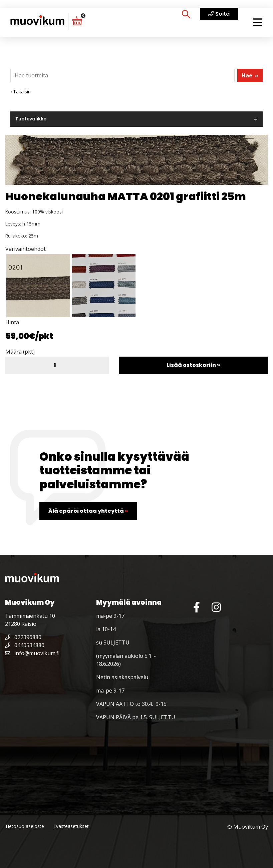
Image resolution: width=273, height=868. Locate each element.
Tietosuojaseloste (25, 826)
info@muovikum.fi (32, 653)
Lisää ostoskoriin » (193, 365)
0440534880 (25, 645)
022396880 (23, 637)
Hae (250, 75)
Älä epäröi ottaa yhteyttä (88, 511)
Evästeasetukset (71, 826)
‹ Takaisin (21, 92)
